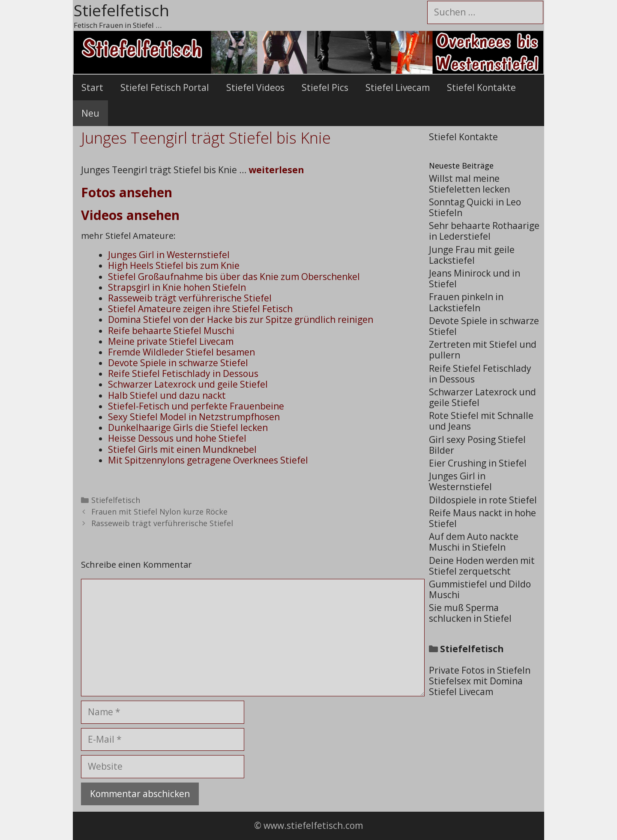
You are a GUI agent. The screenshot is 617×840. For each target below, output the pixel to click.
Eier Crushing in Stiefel (478, 463)
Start (92, 87)
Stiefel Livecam (398, 87)
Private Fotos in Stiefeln (480, 670)
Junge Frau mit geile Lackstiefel (472, 255)
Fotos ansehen (127, 192)
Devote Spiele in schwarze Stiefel (178, 363)
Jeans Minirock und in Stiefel (475, 278)
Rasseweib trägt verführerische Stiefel (190, 298)
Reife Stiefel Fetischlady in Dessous (183, 373)
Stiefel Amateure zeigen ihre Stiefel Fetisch (200, 309)
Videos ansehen (130, 215)
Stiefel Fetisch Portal (165, 87)
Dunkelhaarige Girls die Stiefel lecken (188, 428)
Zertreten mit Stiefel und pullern (483, 350)
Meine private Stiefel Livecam (171, 341)
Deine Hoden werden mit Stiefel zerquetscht (482, 566)
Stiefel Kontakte (481, 87)
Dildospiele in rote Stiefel (483, 500)
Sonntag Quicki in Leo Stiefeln (475, 207)
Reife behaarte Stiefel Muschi (171, 331)
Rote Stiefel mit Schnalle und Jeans (481, 421)
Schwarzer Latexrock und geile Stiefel (188, 384)
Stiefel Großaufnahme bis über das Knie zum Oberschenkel (234, 277)
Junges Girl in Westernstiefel (169, 255)
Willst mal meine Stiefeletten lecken (469, 184)
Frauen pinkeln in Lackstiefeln (466, 302)
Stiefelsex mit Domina (476, 681)
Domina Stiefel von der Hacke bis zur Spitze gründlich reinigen (241, 319)
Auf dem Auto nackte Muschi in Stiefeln (474, 542)
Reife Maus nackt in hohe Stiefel (482, 518)
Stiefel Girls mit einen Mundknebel (182, 449)
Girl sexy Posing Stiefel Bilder (477, 445)
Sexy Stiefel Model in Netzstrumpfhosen (194, 417)
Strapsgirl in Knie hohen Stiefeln (177, 287)
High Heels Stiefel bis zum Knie (174, 265)
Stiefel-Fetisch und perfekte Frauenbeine (196, 406)
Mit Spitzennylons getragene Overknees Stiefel (208, 460)
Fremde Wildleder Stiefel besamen (181, 352)
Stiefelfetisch (116, 500)
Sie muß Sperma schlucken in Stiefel (470, 613)
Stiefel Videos (255, 87)
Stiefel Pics (325, 87)
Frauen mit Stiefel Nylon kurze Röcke (159, 512)
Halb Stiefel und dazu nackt (167, 395)
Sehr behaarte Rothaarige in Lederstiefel (484, 231)
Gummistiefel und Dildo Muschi (480, 589)
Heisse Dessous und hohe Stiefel (177, 438)
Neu (90, 113)
